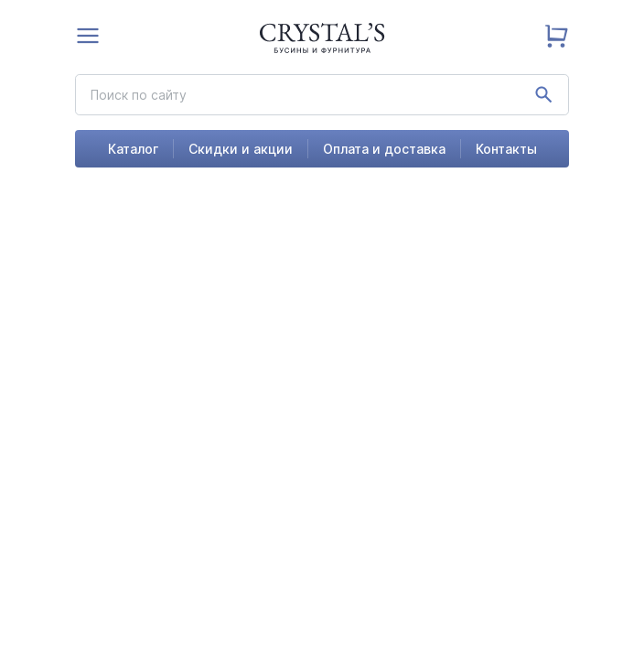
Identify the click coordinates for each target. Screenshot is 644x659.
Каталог (133, 149)
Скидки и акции (241, 149)
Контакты (506, 149)
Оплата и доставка (384, 149)
